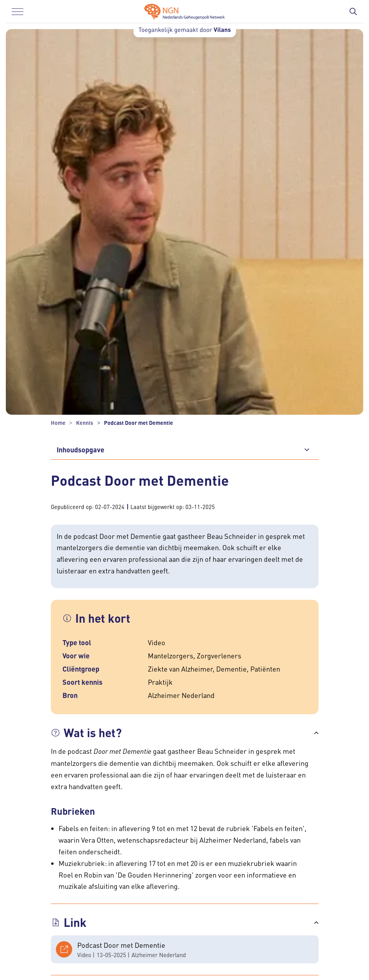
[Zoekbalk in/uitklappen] (353, 12)
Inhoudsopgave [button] (81, 449)
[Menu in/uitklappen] (17, 12)
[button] (185, 733)
